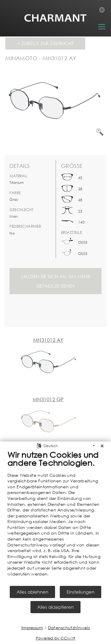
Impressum (32, 628)
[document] (55, 518)
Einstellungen (81, 592)
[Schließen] (102, 446)
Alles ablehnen (32, 592)
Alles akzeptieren (55, 607)
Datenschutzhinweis (69, 628)
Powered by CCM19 (56, 638)
